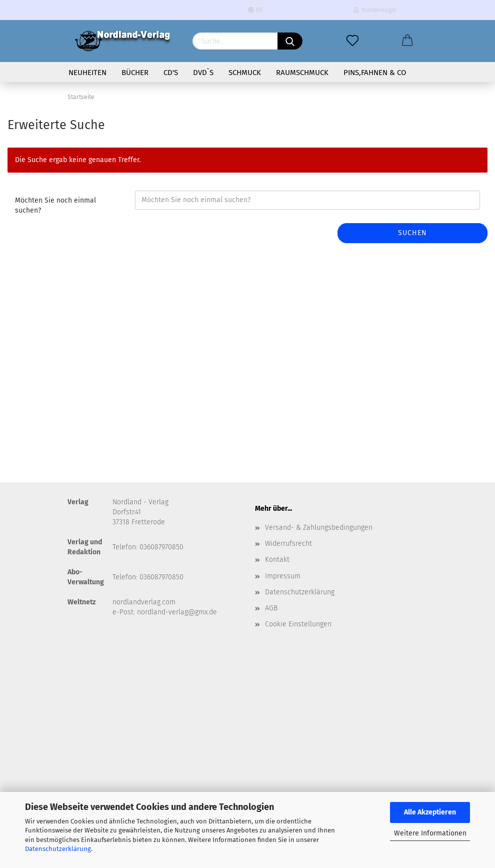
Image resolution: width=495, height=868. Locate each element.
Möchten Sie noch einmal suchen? (55, 205)
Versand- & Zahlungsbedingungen (319, 528)
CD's (171, 73)
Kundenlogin (375, 10)
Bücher (135, 73)
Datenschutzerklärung (58, 849)
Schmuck (245, 73)
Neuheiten (87, 73)
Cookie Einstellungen (298, 624)
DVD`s (203, 73)
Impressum (283, 576)
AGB (271, 608)
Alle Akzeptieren (430, 812)
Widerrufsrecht (288, 544)
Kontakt (277, 560)
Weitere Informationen (430, 833)
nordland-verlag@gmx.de (177, 612)
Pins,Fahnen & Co (375, 73)
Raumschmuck (302, 73)
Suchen (412, 233)
